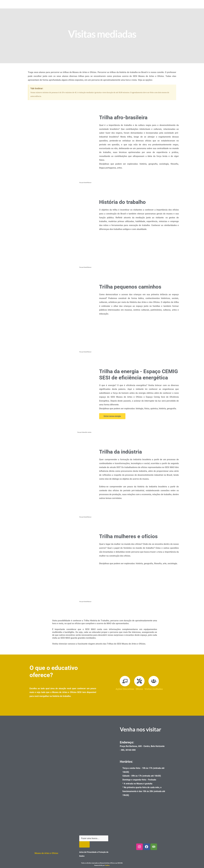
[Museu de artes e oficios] (69, 763)
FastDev (107, 865)
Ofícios (139, 689)
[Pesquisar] (84, 844)
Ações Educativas (125, 689)
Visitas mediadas (154, 689)
